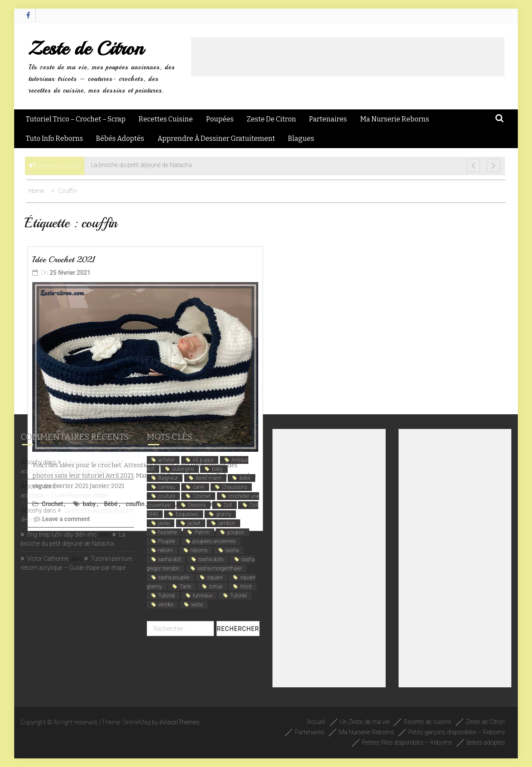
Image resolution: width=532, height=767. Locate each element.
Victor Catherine (48, 559)
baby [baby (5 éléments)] (217, 469)
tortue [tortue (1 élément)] (216, 587)
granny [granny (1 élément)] (224, 514)
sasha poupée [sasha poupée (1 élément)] (174, 578)
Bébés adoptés (120, 138)
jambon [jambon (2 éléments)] (227, 523)
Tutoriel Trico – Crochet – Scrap (76, 119)
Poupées (220, 119)
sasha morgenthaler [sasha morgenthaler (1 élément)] (220, 568)
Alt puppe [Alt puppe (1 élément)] (203, 460)
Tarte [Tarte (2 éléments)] (185, 587)
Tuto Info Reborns (54, 138)
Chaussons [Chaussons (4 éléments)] (235, 487)
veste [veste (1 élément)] (197, 605)
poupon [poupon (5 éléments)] (236, 532)
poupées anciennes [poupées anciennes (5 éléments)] (214, 541)
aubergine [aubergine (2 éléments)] (183, 469)
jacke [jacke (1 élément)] (164, 523)
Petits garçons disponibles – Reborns (457, 732)
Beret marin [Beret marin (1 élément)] (209, 478)
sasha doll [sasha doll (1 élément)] (170, 559)
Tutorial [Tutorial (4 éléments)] (167, 596)
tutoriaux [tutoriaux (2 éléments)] (203, 596)
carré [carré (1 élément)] (198, 487)
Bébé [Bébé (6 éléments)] (245, 478)
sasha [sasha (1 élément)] (232, 550)
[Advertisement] (348, 57)
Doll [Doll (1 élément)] (228, 505)
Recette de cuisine (427, 722)
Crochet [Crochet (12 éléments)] (202, 496)
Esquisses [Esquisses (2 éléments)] (187, 514)
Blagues (301, 138)
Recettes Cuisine (166, 119)
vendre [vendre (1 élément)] (166, 605)
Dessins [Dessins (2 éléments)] (197, 505)
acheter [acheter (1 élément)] (167, 460)
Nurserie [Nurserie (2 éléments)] (168, 532)
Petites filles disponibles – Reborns (407, 742)
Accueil (316, 722)
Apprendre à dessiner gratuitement (216, 138)
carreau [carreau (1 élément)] (167, 487)
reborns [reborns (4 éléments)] (199, 550)
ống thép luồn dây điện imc (62, 534)
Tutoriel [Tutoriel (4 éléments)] (238, 596)
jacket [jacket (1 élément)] (194, 523)
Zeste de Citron (86, 48)
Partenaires (328, 119)
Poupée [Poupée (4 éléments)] (167, 541)
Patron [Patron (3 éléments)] (202, 532)
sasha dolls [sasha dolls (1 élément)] (211, 559)
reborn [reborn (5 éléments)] (166, 550)
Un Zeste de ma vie (365, 722)
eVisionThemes (180, 722)
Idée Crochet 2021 (64, 259)
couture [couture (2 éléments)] (167, 496)
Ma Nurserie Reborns (395, 119)
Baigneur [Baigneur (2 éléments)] (168, 478)
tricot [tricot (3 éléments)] (246, 587)
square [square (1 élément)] (215, 578)
